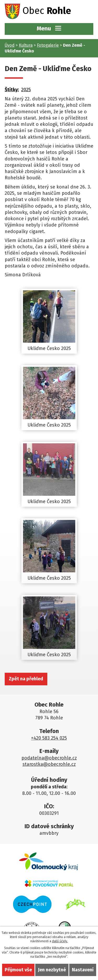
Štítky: (12, 90)
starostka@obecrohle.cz (49, 764)
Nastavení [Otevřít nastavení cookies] (83, 970)
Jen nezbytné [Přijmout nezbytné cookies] (52, 970)
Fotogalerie (48, 45)
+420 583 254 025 (49, 738)
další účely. (60, 941)
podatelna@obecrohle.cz (49, 758)
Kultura (26, 45)
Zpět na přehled (26, 679)
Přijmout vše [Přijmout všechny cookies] (18, 970)
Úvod (10, 45)
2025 (26, 90)
